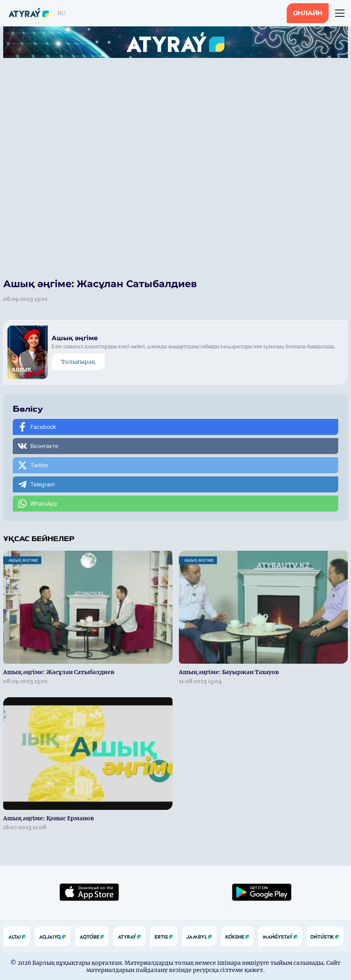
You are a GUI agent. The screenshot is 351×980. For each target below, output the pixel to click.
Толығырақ (78, 362)
